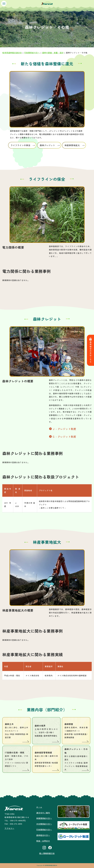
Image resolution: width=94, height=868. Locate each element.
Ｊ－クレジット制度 (64, 429)
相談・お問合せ (43, 841)
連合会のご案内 (43, 813)
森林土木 (17, 731)
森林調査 (76, 731)
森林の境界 (46, 731)
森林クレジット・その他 (76, 759)
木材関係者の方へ (44, 824)
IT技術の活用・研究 (17, 759)
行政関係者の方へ (44, 830)
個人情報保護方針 (47, 853)
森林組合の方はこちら (91, 350)
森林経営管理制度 (46, 759)
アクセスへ (9, 828)
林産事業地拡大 (72, 145)
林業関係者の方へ (44, 818)
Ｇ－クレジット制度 (64, 436)
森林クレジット (47, 145)
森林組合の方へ (43, 835)
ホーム (39, 807)
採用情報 (74, 811)
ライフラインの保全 (20, 145)
